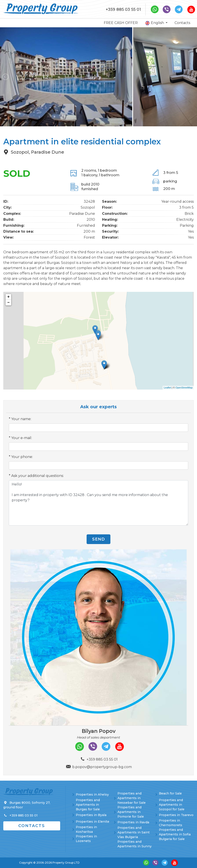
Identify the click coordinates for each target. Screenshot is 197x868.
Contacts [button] (32, 826)
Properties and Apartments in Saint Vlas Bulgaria (134, 832)
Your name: (21, 419)
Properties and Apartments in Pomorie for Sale (131, 812)
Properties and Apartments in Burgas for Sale (88, 805)
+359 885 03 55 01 (123, 9)
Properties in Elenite (93, 822)
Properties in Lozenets (86, 839)
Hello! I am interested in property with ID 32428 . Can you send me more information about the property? (98, 503)
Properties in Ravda (133, 822)
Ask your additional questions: (37, 476)
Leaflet (167, 388)
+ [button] (8, 297)
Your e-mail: (22, 438)
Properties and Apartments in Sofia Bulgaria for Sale (175, 834)
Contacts (182, 23)
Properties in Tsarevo (176, 815)
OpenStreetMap (184, 388)
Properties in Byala (91, 815)
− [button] (8, 303)
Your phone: (22, 457)
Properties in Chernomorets (171, 823)
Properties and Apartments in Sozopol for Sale (172, 805)
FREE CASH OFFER (121, 23)
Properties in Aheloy (92, 794)
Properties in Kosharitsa (86, 829)
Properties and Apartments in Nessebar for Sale (132, 798)
